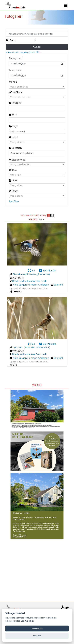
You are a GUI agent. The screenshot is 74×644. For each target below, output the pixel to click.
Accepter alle (37, 629)
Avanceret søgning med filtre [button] (24, 52)
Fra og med (15, 58)
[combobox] (37, 87)
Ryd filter (14, 201)
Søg (37, 47)
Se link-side (47, 271)
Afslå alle (37, 636)
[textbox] (37, 87)
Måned (13, 82)
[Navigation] (66, 5)
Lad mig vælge (28, 621)
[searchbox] (37, 131)
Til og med (15, 70)
